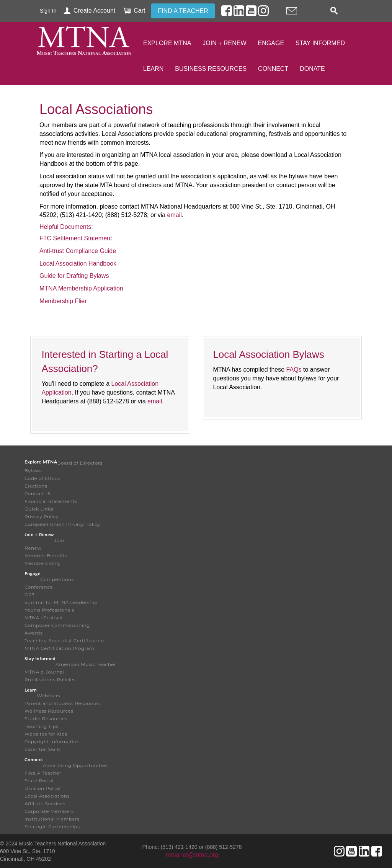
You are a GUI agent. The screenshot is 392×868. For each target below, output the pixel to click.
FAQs (294, 370)
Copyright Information (52, 742)
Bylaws (33, 471)
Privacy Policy (42, 516)
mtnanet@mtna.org (192, 855)
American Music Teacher (86, 664)
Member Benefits (46, 556)
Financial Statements (51, 501)
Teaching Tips (41, 726)
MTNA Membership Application (81, 288)
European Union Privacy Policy (62, 524)
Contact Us (38, 494)
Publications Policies (50, 680)
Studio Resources (46, 719)
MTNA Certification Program (59, 648)
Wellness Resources (49, 711)
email (175, 215)
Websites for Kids (46, 734)
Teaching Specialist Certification (64, 640)
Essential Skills (43, 749)
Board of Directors (80, 463)
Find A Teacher (43, 773)
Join (59, 540)
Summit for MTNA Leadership (61, 602)
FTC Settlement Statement (76, 238)
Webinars (48, 696)
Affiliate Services (45, 804)
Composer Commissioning (57, 625)
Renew (33, 548)
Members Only (42, 563)
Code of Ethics (42, 478)
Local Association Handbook (78, 263)
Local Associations (47, 796)
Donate (312, 69)
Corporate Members (49, 811)
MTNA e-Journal (44, 672)
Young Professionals (49, 610)
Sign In (48, 11)
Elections (36, 486)
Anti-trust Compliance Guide (78, 251)
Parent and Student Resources (62, 703)
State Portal (39, 781)
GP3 (29, 595)
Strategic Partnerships (52, 826)
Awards (33, 633)
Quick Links (39, 509)
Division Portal (42, 788)
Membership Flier (63, 301)
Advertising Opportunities (75, 765)
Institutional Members (52, 819)
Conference (39, 587)
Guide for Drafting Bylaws (74, 276)
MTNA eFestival (43, 618)
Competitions (57, 579)
